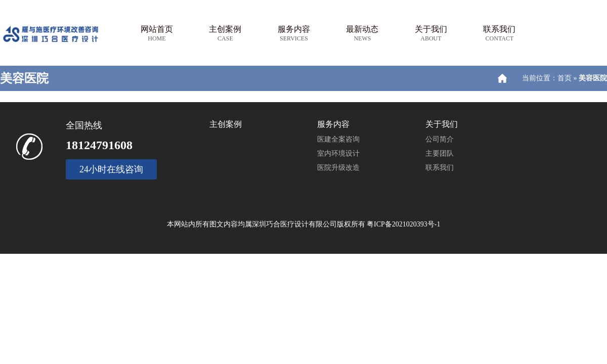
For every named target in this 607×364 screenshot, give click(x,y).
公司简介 (440, 139)
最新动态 (362, 34)
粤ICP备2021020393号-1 (403, 224)
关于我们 (431, 34)
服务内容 (294, 34)
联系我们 (499, 34)
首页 (565, 78)
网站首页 (157, 34)
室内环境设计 (338, 153)
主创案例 (225, 34)
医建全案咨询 (338, 139)
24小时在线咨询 (111, 169)
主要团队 (440, 153)
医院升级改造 (338, 168)
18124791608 (99, 145)
